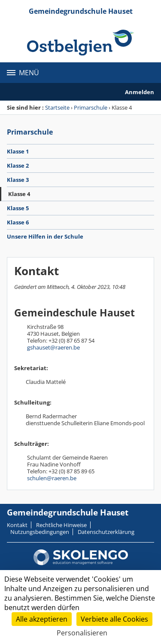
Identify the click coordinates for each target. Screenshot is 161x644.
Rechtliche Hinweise (61, 525)
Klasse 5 (18, 208)
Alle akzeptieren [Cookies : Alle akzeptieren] (42, 619)
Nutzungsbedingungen (40, 532)
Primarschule (91, 107)
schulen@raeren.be (52, 478)
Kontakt (17, 525)
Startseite (57, 107)
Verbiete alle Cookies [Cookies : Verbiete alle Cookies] (114, 619)
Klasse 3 (18, 180)
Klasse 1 (18, 151)
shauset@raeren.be (55, 347)
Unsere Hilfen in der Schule (45, 236)
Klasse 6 (18, 222)
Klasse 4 (19, 194)
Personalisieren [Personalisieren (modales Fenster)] (82, 633)
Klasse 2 (18, 166)
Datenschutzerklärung (106, 532)
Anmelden (140, 92)
